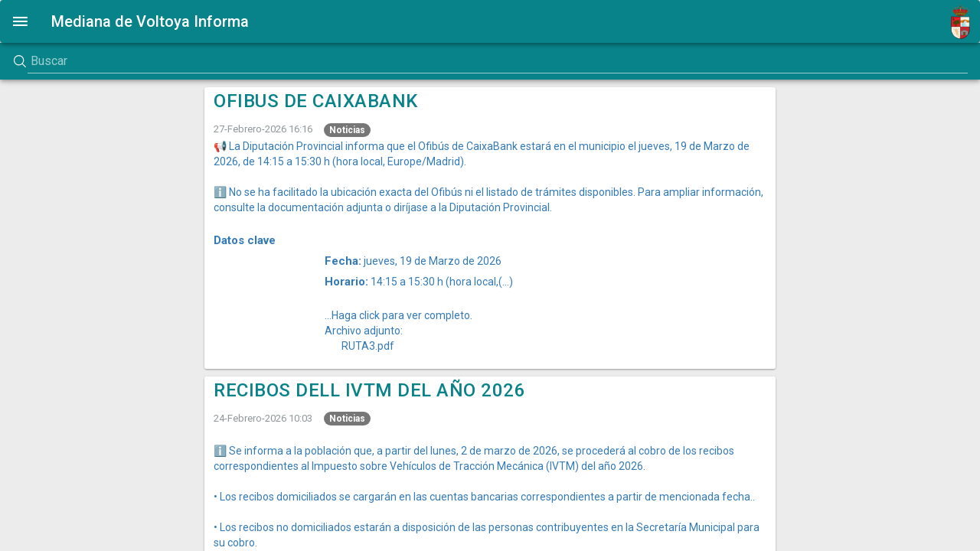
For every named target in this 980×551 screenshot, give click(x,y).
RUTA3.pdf (368, 346)
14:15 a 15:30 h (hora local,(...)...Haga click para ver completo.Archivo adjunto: (419, 306)
